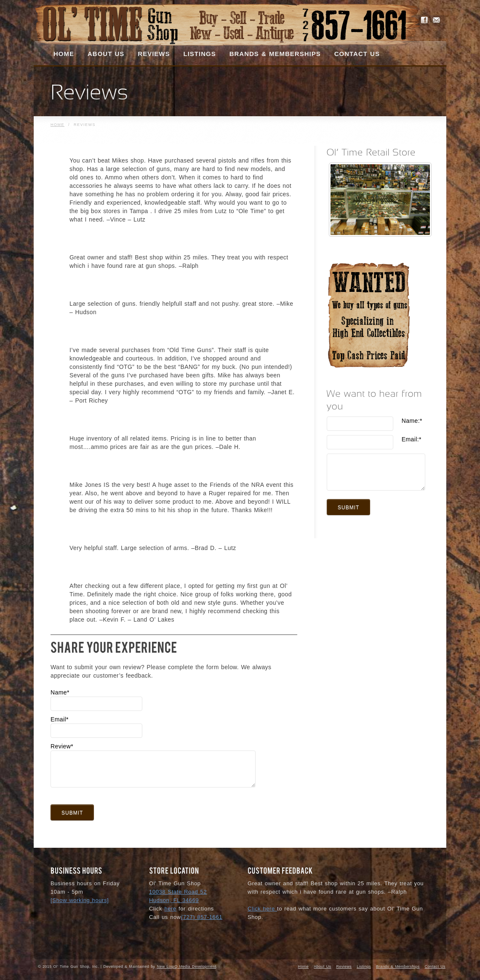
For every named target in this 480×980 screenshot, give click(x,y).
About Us (322, 967)
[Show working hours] (80, 900)
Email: (412, 439)
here (170, 909)
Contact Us (435, 967)
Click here (262, 909)
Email (60, 719)
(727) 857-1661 (202, 917)
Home (57, 125)
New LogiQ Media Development (186, 967)
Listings (364, 967)
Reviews (344, 967)
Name (60, 692)
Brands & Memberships (398, 967)
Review (62, 746)
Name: (412, 421)
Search (421, 55)
